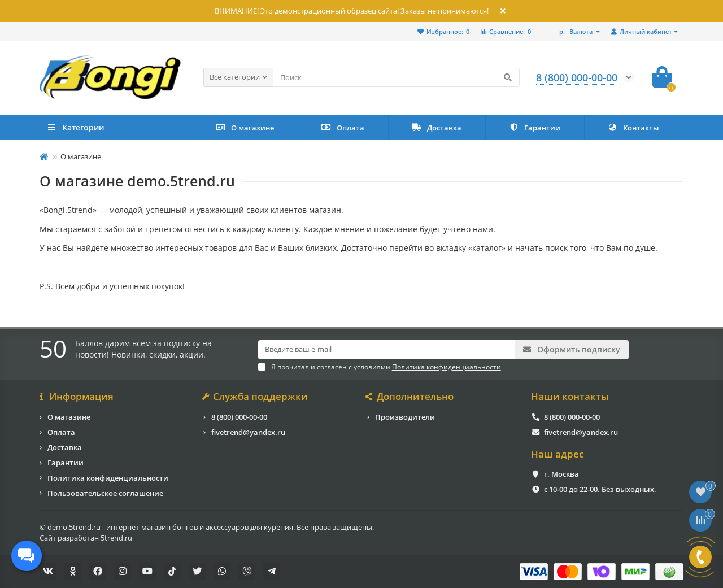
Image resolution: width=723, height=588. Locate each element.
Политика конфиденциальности (108, 477)
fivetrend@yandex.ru (248, 432)
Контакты (633, 128)
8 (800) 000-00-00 (239, 416)
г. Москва (561, 474)
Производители (405, 416)
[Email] (387, 350)
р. (577, 31)
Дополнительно (410, 397)
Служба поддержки (256, 397)
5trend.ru (116, 537)
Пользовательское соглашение (105, 493)
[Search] (396, 77)
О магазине (245, 128)
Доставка (437, 128)
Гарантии (535, 128)
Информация (77, 397)
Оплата (343, 128)
